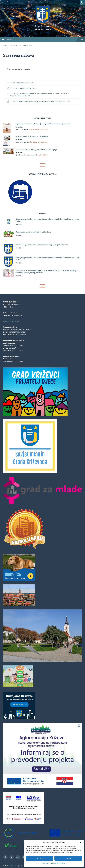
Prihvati (40, 858)
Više (42, 165)
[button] (81, 842)
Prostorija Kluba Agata (39, 129)
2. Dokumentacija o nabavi (20, 83)
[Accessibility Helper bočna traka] (82, 3)
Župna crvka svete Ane (38, 142)
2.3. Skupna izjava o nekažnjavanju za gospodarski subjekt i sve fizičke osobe (38, 101)
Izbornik (42, 39)
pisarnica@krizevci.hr (11, 321)
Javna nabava (27, 46)
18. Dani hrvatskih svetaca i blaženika (32, 137)
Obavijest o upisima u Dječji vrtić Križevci (34, 232)
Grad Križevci (42, 26)
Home (5, 46)
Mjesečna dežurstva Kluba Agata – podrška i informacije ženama (43, 124)
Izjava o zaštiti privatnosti (58, 863)
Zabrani (68, 858)
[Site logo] (43, 22)
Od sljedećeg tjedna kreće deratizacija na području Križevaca (42, 245)
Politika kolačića (46, 863)
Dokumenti (15, 46)
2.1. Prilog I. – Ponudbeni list (21, 88)
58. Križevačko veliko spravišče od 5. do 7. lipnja (36, 149)
